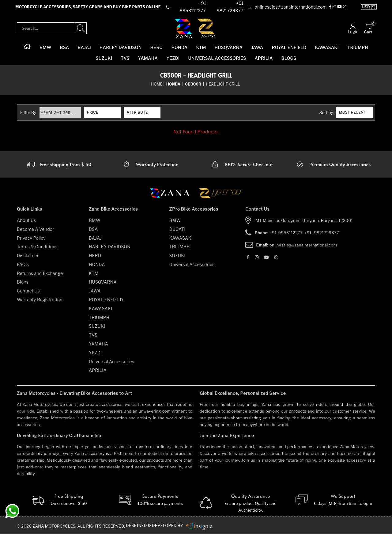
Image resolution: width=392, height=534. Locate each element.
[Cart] (368, 26)
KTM (201, 48)
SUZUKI (104, 58)
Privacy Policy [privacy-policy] (31, 238)
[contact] (190, 7)
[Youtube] (339, 7)
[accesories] (333, 164)
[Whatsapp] (345, 7)
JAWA (257, 48)
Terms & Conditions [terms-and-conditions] (37, 247)
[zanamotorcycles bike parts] (200, 526)
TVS (125, 58)
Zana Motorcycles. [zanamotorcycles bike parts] (55, 526)
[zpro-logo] (206, 28)
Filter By (28, 113)
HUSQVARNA (229, 48)
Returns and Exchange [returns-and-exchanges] (40, 273)
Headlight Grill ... (59, 113)
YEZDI (173, 58)
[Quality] (242, 504)
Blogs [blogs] (23, 282)
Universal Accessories (217, 58)
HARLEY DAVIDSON (121, 48)
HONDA (179, 48)
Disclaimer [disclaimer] (28, 256)
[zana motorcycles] (173, 195)
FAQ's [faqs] (23, 264)
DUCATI (177, 229)
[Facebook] (330, 7)
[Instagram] (334, 7)
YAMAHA (148, 58)
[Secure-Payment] (151, 500)
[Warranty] (59, 164)
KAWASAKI (327, 48)
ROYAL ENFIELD (289, 48)
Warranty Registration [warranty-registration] (40, 300)
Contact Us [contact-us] (28, 291)
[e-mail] (287, 7)
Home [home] (157, 84)
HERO (157, 48)
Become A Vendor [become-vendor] (36, 229)
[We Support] (333, 500)
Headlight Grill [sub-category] (223, 84)
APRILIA (264, 58)
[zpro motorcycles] (220, 195)
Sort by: (327, 113)
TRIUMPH (358, 48)
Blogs (289, 58)
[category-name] (174, 84)
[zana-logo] (184, 28)
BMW (45, 48)
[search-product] (81, 29)
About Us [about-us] (26, 220)
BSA (65, 48)
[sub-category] (194, 84)
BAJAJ (84, 48)
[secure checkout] (242, 164)
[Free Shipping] (59, 500)
